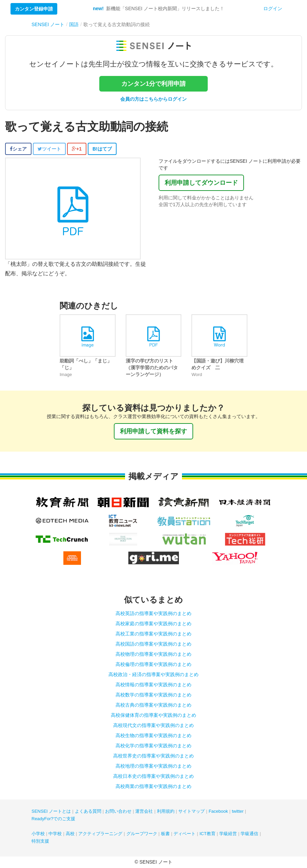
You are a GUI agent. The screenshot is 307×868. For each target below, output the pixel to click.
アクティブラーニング (100, 834)
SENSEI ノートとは (51, 811)
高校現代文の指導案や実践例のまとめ (153, 725)
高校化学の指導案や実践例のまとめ (153, 746)
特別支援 (40, 841)
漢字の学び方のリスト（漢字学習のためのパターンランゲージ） (152, 368)
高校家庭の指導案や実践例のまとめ (153, 624)
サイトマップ (191, 811)
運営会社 (144, 811)
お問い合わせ (118, 811)
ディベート (185, 834)
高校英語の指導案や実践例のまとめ (153, 613)
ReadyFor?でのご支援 (53, 819)
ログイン (273, 8)
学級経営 (228, 834)
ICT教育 (208, 834)
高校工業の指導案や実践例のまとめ (153, 634)
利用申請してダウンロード (201, 183)
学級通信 (249, 834)
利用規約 (166, 811)
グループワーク (142, 834)
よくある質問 (88, 811)
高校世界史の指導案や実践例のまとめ (153, 756)
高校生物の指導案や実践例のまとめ (153, 735)
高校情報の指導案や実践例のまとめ (153, 685)
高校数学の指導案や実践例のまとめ (153, 695)
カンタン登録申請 (34, 9)
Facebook (218, 811)
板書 (165, 834)
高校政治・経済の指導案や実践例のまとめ (153, 674)
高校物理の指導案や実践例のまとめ (153, 654)
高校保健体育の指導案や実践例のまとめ (153, 715)
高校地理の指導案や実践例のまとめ (153, 766)
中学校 (55, 834)
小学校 (38, 834)
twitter (238, 811)
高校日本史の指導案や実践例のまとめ (153, 776)
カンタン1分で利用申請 (153, 84)
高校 (70, 834)
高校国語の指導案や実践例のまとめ (153, 644)
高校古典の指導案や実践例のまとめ (153, 705)
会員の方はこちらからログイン (153, 99)
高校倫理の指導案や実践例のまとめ (153, 664)
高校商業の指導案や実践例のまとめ (153, 786)
